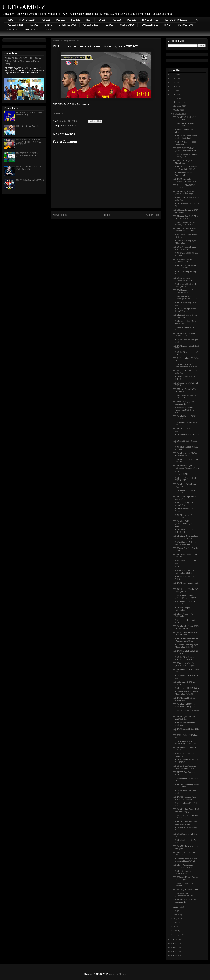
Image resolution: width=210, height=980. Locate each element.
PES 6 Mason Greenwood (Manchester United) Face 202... (184, 410)
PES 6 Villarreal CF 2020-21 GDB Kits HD (184, 531)
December (178, 102)
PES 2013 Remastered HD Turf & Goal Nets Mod (185, 454)
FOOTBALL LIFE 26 (149, 25)
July (175, 911)
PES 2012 (33, 25)
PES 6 (89, 20)
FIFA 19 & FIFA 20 (150, 20)
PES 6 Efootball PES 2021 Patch (186, 688)
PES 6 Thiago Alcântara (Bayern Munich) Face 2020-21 (186, 646)
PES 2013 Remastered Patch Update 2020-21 (184, 335)
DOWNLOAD (59, 114)
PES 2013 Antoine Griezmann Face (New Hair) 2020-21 (185, 168)
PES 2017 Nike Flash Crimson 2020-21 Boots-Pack (185, 137)
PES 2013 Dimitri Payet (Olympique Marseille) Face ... (186, 467)
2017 (173, 948)
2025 (173, 79)
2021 (173, 95)
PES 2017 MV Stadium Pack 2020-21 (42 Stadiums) (184, 798)
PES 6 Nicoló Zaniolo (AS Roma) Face (183, 755)
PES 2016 (48, 25)
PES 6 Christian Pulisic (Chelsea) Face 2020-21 (183, 279)
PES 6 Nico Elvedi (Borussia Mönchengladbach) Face (184, 767)
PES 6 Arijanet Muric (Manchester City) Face (183, 895)
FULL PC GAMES (127, 25)
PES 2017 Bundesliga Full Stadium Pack (183, 516)
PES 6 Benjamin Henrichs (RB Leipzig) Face (185, 285)
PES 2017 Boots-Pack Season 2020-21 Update (185, 267)
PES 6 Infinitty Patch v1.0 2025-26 (30, 180)
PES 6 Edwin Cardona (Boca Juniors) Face (184, 322)
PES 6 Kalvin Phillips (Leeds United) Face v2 (184, 310)
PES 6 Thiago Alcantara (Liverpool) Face (182, 261)
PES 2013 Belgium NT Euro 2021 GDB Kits (184, 718)
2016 (173, 951)
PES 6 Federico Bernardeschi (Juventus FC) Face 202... (184, 230)
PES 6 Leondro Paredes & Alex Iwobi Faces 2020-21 (185, 217)
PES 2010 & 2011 (15, 25)
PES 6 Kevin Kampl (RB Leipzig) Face (183, 609)
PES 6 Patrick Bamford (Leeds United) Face (185, 316)
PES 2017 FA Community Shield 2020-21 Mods (186, 786)
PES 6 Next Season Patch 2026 (28, 126)
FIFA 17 (168, 25)
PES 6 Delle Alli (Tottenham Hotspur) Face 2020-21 (184, 223)
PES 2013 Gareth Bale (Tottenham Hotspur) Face (184, 180)
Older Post (153, 215)
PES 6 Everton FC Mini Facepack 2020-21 (182, 473)
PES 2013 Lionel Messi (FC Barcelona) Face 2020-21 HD (186, 366)
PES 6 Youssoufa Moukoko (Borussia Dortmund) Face (184, 664)
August (176, 907)
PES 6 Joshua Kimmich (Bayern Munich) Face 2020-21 (186, 693)
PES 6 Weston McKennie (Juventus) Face (183, 885)
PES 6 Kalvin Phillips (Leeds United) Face (184, 498)
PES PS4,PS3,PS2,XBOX (175, 20)
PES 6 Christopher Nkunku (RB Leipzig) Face (186, 590)
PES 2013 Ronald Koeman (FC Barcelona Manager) (185, 823)
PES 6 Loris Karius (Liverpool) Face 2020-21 (185, 761)
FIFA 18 (196, 20)
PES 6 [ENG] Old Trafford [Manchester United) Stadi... (185, 149)
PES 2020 (61, 20)
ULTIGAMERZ (24, 7)
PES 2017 (102, 20)
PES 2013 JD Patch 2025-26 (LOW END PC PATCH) (27, 154)
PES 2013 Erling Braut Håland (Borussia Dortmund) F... (185, 193)
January (177, 935)
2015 (173, 955)
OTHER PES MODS (68, 25)
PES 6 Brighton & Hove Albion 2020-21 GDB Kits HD (185, 537)
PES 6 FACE (70, 125)
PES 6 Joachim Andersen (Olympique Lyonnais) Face (185, 596)
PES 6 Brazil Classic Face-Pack (185, 567)
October (177, 110)
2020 (173, 99)
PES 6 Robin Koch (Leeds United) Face (183, 504)
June (175, 915)
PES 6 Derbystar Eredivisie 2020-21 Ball (184, 125)
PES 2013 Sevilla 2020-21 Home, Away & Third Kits (184, 742)
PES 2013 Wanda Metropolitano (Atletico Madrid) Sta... (186, 640)
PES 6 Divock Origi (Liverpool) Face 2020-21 (186, 403)
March (176, 927)
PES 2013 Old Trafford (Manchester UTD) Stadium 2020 (185, 524)
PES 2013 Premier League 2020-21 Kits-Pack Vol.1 (186, 627)
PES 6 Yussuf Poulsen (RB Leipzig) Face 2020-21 (183, 572)
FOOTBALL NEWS (185, 25)
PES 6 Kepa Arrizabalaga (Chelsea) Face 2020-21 (183, 866)
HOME (10, 20)
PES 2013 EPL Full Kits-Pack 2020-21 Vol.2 (185, 118)
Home (106, 215)
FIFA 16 (48, 30)
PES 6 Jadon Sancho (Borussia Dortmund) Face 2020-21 (185, 860)
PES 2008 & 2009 (90, 25)
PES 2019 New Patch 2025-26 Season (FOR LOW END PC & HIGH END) (28, 142)
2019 (173, 940)
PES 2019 (76, 20)
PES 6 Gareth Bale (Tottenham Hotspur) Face (185, 156)
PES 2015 (109, 25)
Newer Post (60, 215)
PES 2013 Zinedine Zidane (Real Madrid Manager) (186, 810)
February (177, 931)
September (178, 114)
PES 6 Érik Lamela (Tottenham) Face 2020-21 (186, 397)
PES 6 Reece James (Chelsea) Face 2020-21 (185, 901)
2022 (173, 91)
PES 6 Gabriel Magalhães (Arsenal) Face (183, 872)
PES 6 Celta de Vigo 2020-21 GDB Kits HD (184, 479)
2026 (173, 75)
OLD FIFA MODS (31, 30)
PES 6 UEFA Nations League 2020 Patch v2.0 (184, 248)
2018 (173, 943)
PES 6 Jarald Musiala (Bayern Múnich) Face (185, 242)
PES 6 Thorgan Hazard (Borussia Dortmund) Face (186, 878)
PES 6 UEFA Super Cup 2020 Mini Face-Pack (185, 143)
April (176, 923)
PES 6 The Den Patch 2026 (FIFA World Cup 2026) (29, 168)
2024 (173, 83)
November (178, 106)
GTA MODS (13, 30)
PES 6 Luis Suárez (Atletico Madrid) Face (184, 162)
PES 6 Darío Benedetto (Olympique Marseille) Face (185, 298)
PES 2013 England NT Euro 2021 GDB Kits (184, 699)
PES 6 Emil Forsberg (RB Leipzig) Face (183, 615)
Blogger (123, 974)
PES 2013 (132, 20)
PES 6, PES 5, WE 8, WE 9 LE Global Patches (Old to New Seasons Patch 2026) (23, 61)
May (175, 919)
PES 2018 (117, 20)
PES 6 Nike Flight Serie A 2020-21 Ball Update (186, 634)
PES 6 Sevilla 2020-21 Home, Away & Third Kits (185, 543)
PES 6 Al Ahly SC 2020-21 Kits (186, 890)
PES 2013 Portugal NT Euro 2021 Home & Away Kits (184, 705)
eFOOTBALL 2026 (27, 20)
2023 (173, 87)
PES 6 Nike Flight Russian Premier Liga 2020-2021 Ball (185, 658)
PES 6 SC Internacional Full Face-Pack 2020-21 (184, 291)
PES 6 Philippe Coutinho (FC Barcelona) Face (185, 174)
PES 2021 (46, 20)
